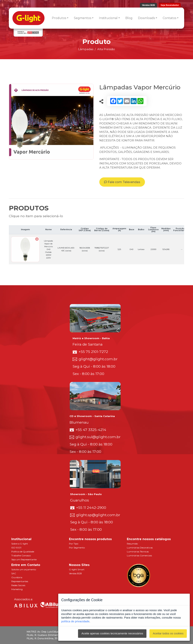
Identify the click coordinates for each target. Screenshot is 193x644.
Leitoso (141, 249)
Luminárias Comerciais (139, 555)
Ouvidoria (17, 577)
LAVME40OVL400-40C (66, 249)
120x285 (166, 249)
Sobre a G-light (20, 544)
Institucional (108, 18)
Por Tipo (74, 544)
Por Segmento (77, 548)
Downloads (146, 18)
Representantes (20, 581)
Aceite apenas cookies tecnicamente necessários (112, 633)
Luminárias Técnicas (138, 552)
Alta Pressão (106, 49)
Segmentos (83, 18)
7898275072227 (102, 249)
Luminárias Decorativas (140, 548)
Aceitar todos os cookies (168, 633)
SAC (14, 573)
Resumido (132, 544)
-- (182, 249)
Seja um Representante (24, 559)
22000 (153, 249)
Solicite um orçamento (24, 569)
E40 (131, 249)
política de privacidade (75, 621)
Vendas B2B (148, 5)
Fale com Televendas (122, 182)
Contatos (169, 18)
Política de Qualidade (23, 552)
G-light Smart (77, 569)
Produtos (59, 18)
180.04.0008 (85, 249)
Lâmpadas (86, 49)
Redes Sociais (18, 585)
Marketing (17, 589)
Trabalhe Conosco (21, 555)
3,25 (119, 249)
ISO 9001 (16, 548)
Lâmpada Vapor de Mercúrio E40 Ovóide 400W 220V (48, 249)
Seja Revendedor (170, 5)
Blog (129, 18)
